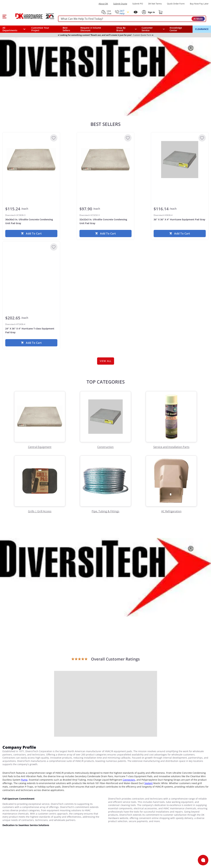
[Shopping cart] (161, 12)
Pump (24, 780)
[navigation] (153, 29)
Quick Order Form (176, 4)
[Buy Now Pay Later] (199, 4)
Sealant (149, 783)
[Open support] (203, 860)
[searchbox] (132, 19)
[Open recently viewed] (136, 12)
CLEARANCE (202, 29)
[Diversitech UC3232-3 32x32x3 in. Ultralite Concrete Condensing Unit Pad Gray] (105, 160)
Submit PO (138, 4)
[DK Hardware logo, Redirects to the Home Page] (31, 16)
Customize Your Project (40, 29)
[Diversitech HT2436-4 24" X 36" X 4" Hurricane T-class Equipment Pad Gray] (31, 269)
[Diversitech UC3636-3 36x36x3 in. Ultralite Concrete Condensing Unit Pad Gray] (31, 160)
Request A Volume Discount (91, 29)
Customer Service (147, 29)
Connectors (129, 780)
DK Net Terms (155, 4)
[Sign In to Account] (151, 12)
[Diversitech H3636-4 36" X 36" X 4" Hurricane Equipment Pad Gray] (180, 160)
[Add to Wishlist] (54, 138)
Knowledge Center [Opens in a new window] (176, 29)
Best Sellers (66, 29)
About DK (103, 4)
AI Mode (198, 19)
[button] (4, 16)
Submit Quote (120, 4)
